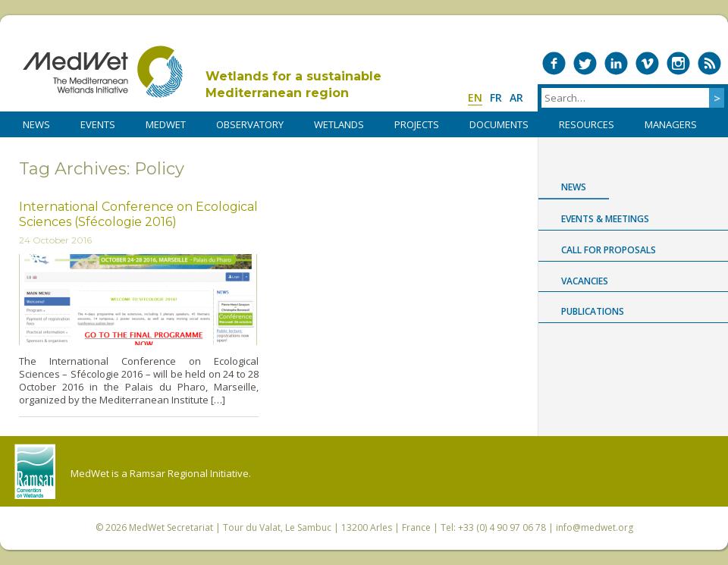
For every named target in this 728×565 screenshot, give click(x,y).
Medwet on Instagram (678, 63)
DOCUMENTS (499, 124)
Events (98, 124)
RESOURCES (587, 124)
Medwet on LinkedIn (616, 63)
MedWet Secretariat (171, 527)
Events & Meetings (605, 219)
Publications (593, 311)
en (475, 97)
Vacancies (585, 281)
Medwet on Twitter (585, 63)
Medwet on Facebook (554, 63)
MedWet (103, 72)
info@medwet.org (595, 527)
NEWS (36, 124)
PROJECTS (417, 124)
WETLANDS (339, 124)
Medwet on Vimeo (647, 63)
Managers (671, 124)
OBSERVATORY (250, 124)
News (574, 187)
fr (496, 97)
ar (516, 97)
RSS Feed (709, 63)
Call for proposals (609, 250)
